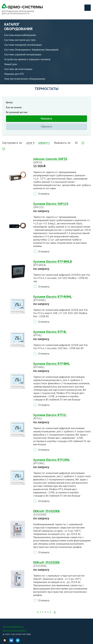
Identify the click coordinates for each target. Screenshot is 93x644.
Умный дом (11, 64)
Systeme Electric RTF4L (62, 333)
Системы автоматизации (18, 69)
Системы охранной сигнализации (23, 54)
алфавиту (44, 143)
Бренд (9, 102)
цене (29, 143)
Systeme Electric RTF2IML (62, 461)
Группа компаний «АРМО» (15, 630)
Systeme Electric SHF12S (62, 205)
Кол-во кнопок (14, 107)
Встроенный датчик (17, 112)
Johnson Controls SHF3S (62, 161)
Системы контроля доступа (20, 40)
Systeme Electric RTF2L (62, 417)
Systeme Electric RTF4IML (62, 365)
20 (83, 143)
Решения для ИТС (14, 74)
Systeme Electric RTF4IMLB (62, 263)
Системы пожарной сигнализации (23, 45)
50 (4, 149)
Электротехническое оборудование (25, 79)
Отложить (44, 194)
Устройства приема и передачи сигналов (27, 59)
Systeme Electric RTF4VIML (62, 298)
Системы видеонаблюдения (20, 35)
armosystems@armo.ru (13, 626)
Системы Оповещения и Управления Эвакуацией (31, 50)
